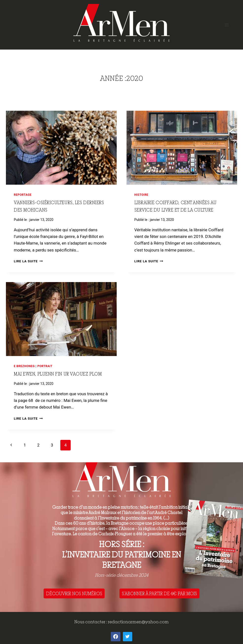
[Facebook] (115, 637)
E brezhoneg (24, 366)
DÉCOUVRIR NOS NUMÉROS (74, 593)
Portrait (45, 366)
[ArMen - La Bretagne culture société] (121, 23)
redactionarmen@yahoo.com (138, 622)
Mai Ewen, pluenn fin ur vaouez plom (58, 374)
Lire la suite (28, 261)
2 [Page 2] (38, 445)
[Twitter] (128, 637)
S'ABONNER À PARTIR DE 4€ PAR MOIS (159, 593)
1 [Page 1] (25, 445)
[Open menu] (227, 25)
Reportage (23, 195)
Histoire (141, 195)
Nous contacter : (91, 622)
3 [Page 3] (52, 445)
